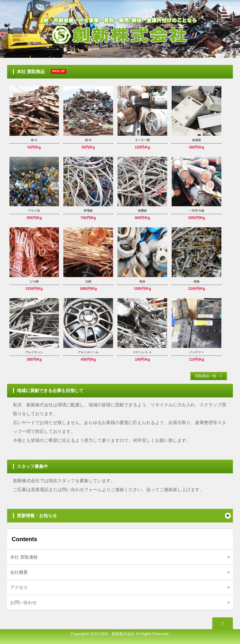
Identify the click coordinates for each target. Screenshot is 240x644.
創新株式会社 (121, 634)
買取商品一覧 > (207, 376)
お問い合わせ (23, 602)
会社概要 (19, 572)
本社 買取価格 (24, 557)
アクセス (19, 587)
